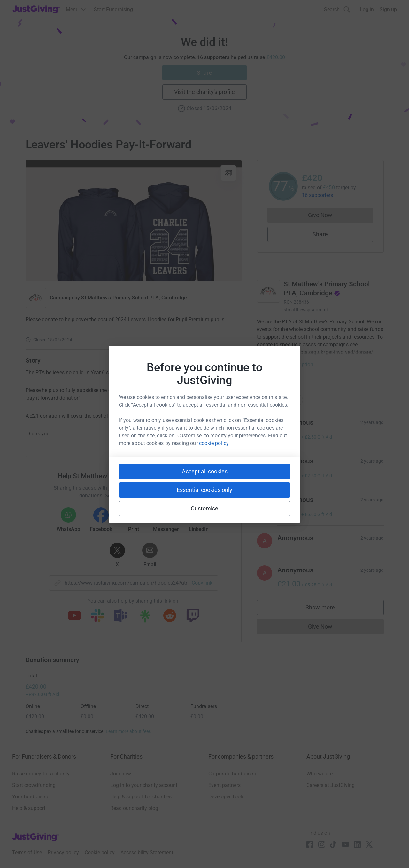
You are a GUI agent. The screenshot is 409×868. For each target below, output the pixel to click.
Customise (205, 508)
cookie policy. (214, 443)
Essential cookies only (204, 490)
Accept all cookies (205, 471)
